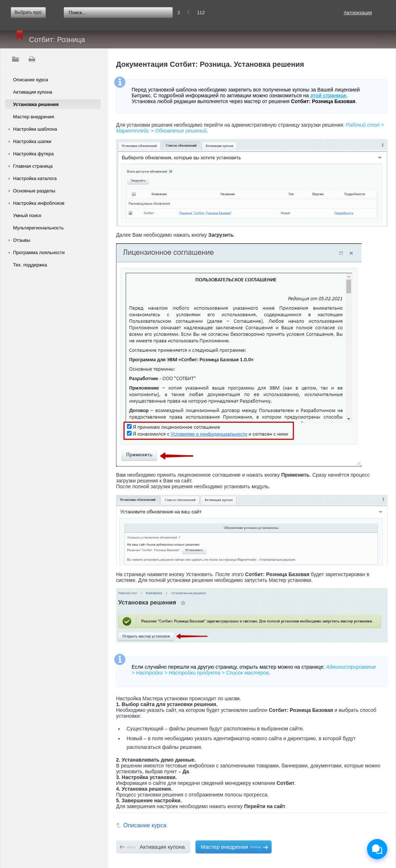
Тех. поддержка (30, 265)
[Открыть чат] (377, 849)
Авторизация (358, 13)
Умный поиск (27, 215)
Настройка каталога (35, 178)
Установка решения (36, 104)
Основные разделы (34, 191)
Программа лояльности (39, 252)
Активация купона (33, 92)
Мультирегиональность (38, 228)
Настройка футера (33, 154)
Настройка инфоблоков (39, 203)
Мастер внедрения (34, 117)
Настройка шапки (32, 141)
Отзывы (22, 240)
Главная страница (33, 166)
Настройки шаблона (35, 129)
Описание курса (31, 80)
